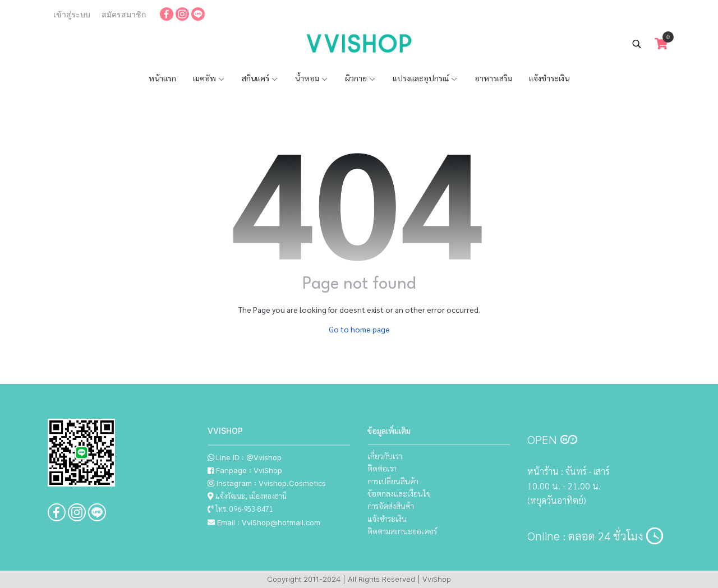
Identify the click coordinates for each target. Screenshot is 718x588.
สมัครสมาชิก (124, 15)
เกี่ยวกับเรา (385, 456)
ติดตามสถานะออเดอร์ (402, 531)
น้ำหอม (312, 78)
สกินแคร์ (260, 78)
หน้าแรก (162, 78)
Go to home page (359, 329)
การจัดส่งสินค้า (391, 506)
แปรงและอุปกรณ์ (425, 78)
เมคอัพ (209, 78)
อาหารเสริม (493, 78)
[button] (637, 44)
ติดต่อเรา (382, 468)
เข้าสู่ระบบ (72, 15)
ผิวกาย (360, 78)
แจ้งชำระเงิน (549, 78)
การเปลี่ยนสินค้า (393, 481)
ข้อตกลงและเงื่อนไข (399, 493)
